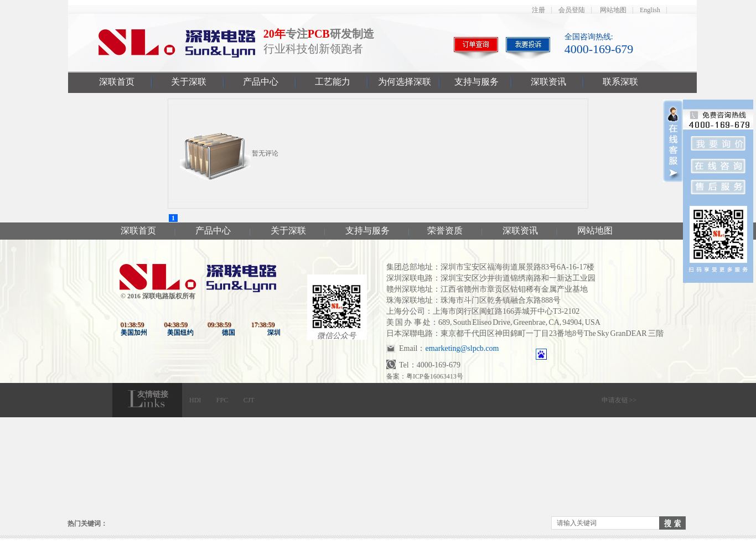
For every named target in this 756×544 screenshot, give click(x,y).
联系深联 (620, 82)
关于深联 (189, 82)
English (650, 10)
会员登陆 (572, 10)
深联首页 (117, 82)
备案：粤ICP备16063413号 (425, 376)
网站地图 (613, 10)
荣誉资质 (445, 230)
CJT (249, 400)
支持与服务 (477, 82)
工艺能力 (333, 82)
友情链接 (153, 394)
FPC (222, 400)
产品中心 (261, 82)
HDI (195, 400)
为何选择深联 (405, 82)
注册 (538, 10)
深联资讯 (548, 82)
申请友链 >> (619, 400)
